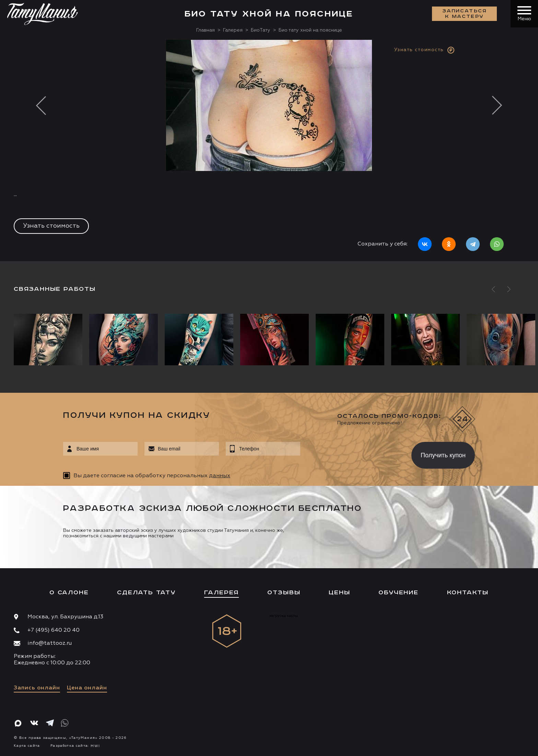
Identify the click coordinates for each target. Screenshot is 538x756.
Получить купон (443, 455)
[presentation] (351, 453)
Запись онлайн (37, 688)
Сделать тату (146, 593)
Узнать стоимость (51, 226)
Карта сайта (27, 746)
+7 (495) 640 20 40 (54, 630)
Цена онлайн (87, 688)
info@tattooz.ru (50, 643)
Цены (339, 593)
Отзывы (284, 593)
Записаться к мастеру (465, 14)
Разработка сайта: (75, 746)
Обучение (398, 593)
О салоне (69, 593)
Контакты (468, 593)
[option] (269, 151)
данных (220, 476)
